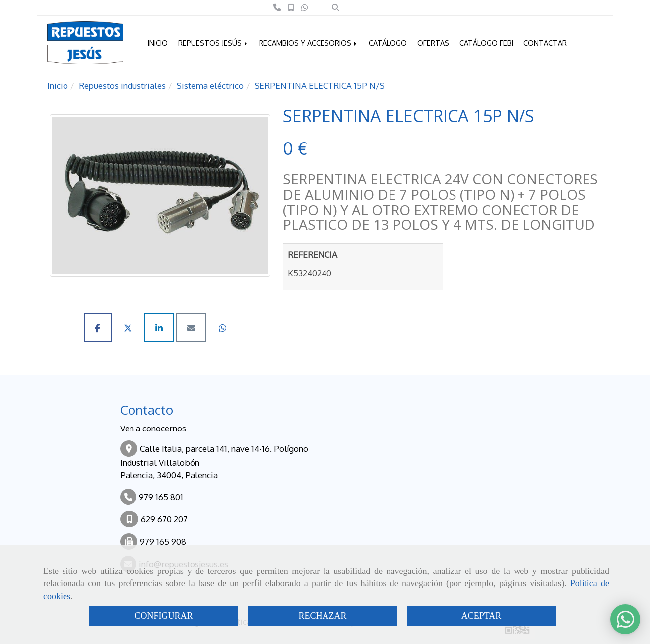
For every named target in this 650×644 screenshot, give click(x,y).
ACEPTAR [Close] (482, 616)
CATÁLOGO (388, 43)
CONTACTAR (545, 43)
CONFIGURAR (163, 616)
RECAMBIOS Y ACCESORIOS (309, 43)
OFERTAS (433, 43)
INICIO (158, 43)
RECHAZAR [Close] (322, 616)
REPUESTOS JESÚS (213, 43)
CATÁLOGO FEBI (486, 43)
